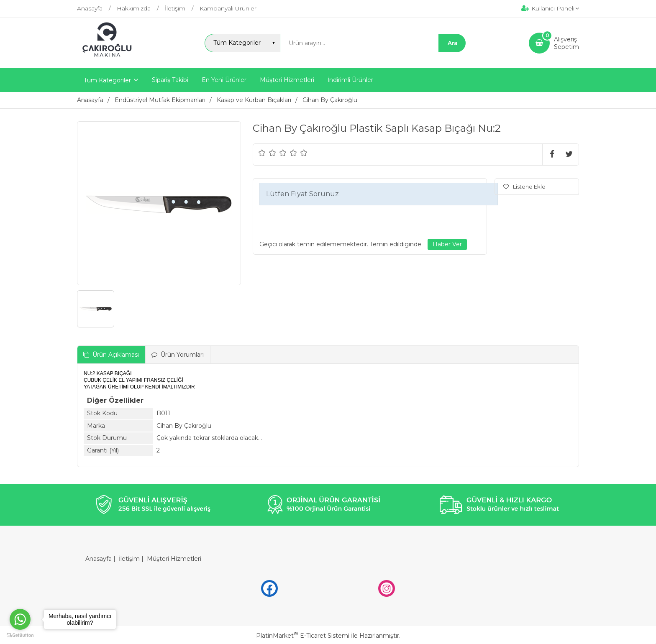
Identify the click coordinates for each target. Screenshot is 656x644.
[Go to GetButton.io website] (20, 635)
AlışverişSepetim (566, 43)
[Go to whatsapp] (20, 619)
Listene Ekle (524, 187)
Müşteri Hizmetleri (174, 559)
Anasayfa (99, 559)
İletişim (129, 559)
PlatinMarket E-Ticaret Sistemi (303, 636)
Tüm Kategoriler (107, 80)
